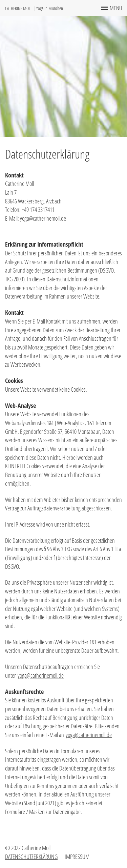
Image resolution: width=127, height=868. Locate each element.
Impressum (77, 857)
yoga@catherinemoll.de (43, 218)
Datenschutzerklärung (31, 857)
